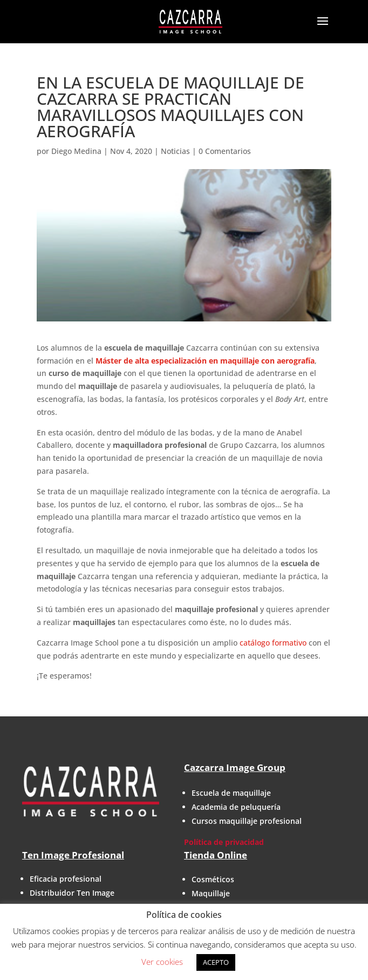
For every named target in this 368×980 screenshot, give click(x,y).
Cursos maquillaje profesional (247, 821)
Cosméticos (213, 879)
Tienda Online (216, 855)
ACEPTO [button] (216, 962)
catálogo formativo (273, 643)
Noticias (175, 151)
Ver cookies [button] (162, 962)
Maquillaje (211, 893)
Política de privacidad (224, 842)
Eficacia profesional (66, 879)
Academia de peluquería (236, 807)
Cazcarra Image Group (235, 767)
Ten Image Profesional (73, 855)
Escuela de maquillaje (231, 793)
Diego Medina (76, 151)
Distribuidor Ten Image (72, 893)
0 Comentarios (225, 151)
